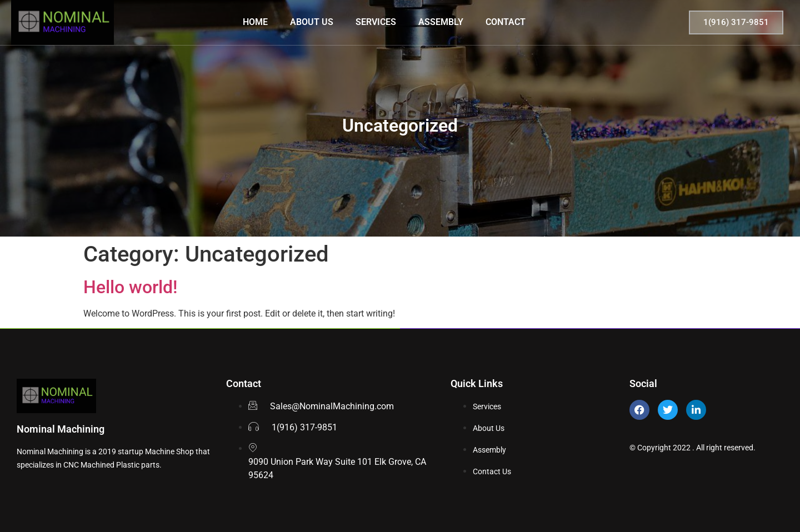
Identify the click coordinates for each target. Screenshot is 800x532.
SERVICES (376, 22)
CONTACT (506, 22)
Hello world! (130, 287)
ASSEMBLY (441, 22)
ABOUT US (312, 22)
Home (255, 22)
